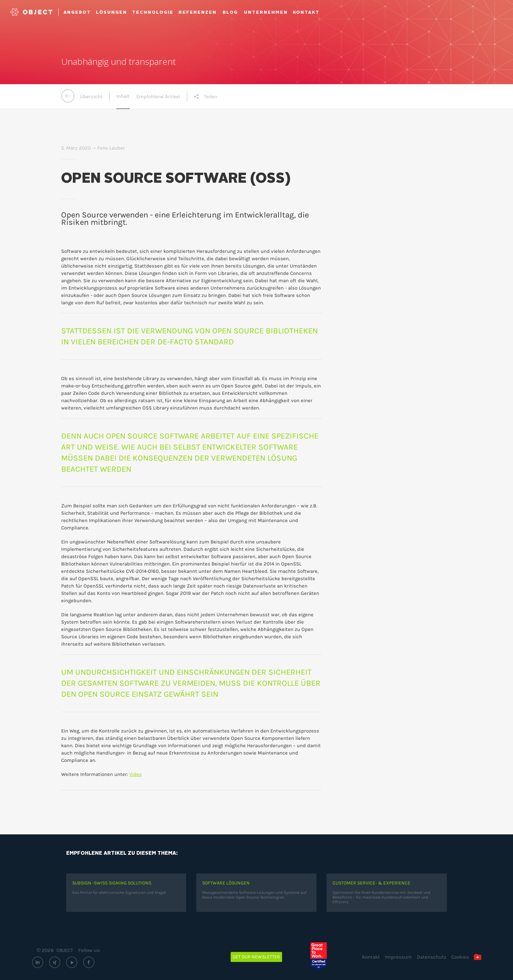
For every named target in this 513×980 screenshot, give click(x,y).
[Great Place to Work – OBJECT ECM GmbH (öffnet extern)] (323, 956)
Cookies (460, 957)
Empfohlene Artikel (158, 97)
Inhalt (123, 96)
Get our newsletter (256, 957)
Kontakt (371, 957)
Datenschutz (431, 957)
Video (136, 774)
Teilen (206, 97)
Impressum (398, 957)
